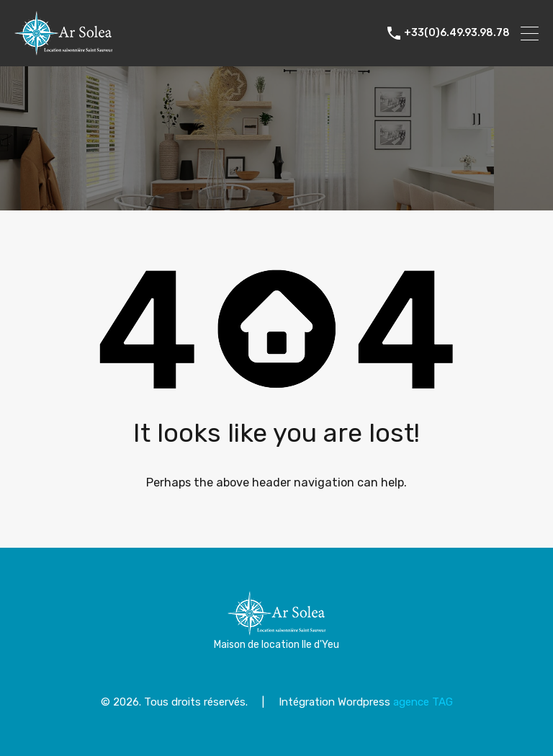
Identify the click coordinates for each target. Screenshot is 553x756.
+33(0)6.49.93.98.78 (457, 33)
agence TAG (423, 702)
